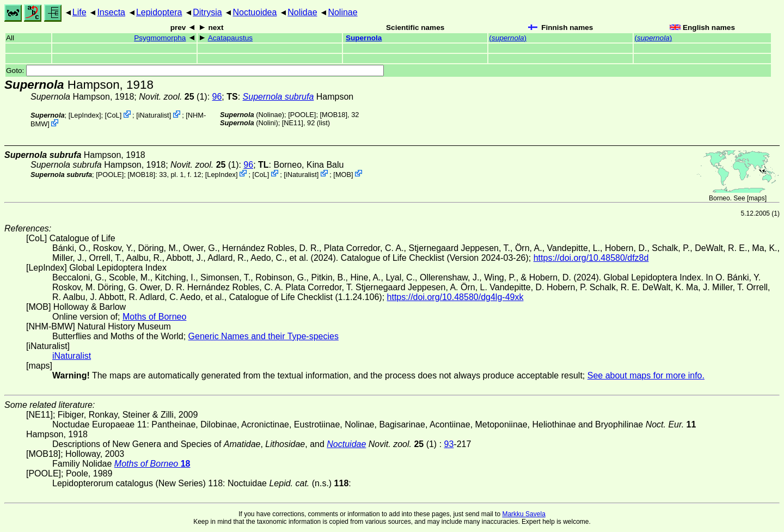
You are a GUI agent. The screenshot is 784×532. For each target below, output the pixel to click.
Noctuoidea (255, 12)
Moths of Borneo (154, 317)
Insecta (111, 12)
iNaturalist (154, 115)
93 (449, 444)
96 (217, 97)
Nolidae (302, 12)
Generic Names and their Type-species (264, 336)
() (508, 38)
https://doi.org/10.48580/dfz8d (591, 258)
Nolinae (342, 12)
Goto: (195, 71)
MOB (343, 174)
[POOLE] (302, 115)
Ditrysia (207, 12)
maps (757, 198)
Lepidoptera (159, 12)
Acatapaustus (230, 38)
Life (79, 12)
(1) (173, 97)
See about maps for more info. (646, 375)
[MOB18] (334, 115)
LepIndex (85, 115)
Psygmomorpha (160, 38)
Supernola (364, 38)
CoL (113, 115)
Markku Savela (523, 514)
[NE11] (293, 123)
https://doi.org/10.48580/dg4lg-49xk (455, 297)
